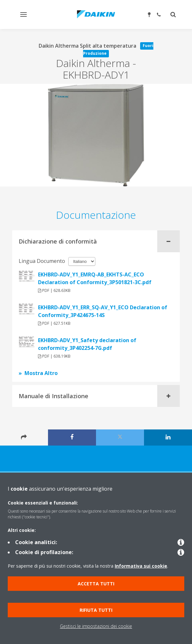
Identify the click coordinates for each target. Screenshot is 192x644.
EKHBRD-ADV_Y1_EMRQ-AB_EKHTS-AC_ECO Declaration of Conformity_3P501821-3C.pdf (95, 278)
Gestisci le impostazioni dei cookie (96, 626)
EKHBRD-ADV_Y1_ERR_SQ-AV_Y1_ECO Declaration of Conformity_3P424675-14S (103, 311)
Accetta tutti (96, 584)
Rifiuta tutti (96, 610)
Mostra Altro (41, 373)
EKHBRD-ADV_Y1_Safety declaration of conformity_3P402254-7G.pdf (87, 344)
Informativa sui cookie (141, 566)
